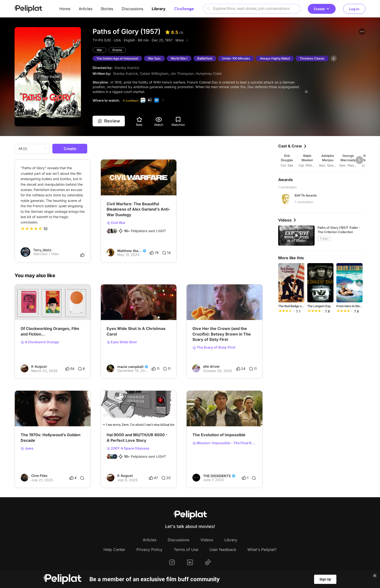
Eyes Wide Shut (122, 342)
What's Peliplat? (262, 550)
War (100, 50)
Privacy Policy (149, 550)
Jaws (27, 448)
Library (159, 9)
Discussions (132, 9)
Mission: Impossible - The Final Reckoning (225, 443)
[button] (362, 31)
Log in (354, 9)
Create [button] (322, 9)
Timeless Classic (315, 59)
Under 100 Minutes (239, 59)
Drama (118, 50)
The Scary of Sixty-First (214, 347)
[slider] (32, 229)
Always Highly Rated (278, 59)
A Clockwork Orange (40, 342)
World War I (182, 59)
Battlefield (208, 59)
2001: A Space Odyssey (128, 448)
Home (65, 9)
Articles (86, 9)
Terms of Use (186, 550)
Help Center (114, 550)
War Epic (158, 59)
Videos (207, 540)
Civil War (116, 223)
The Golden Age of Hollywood (119, 59)
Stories (107, 9)
